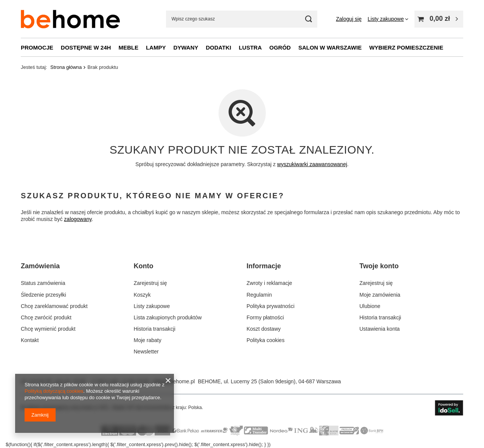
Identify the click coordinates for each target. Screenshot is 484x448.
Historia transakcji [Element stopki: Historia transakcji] (155, 329)
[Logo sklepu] (70, 19)
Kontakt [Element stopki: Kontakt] (30, 340)
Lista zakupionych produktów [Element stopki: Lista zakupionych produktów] (168, 317)
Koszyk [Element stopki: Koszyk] (142, 295)
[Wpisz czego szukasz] (242, 19)
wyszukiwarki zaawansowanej (312, 164)
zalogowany (78, 219)
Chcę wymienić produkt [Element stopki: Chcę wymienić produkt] (48, 329)
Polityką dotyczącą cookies (54, 391)
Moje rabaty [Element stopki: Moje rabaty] (148, 340)
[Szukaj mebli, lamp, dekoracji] (309, 19)
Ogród (280, 47)
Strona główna (66, 67)
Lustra (250, 47)
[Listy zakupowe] (388, 19)
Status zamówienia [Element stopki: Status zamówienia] (43, 283)
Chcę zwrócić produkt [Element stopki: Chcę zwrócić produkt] (46, 317)
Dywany (186, 47)
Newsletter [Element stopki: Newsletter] (146, 352)
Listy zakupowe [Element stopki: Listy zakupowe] (152, 306)
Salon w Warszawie (330, 47)
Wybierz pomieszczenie (406, 47)
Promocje (37, 47)
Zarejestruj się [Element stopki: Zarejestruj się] (150, 283)
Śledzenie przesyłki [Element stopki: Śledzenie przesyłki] (43, 295)
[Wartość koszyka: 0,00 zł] (439, 19)
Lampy (156, 47)
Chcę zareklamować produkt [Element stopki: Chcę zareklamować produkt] (54, 306)
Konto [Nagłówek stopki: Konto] (144, 266)
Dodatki (218, 47)
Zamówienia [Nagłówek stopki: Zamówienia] (40, 266)
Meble (128, 47)
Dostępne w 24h (86, 47)
